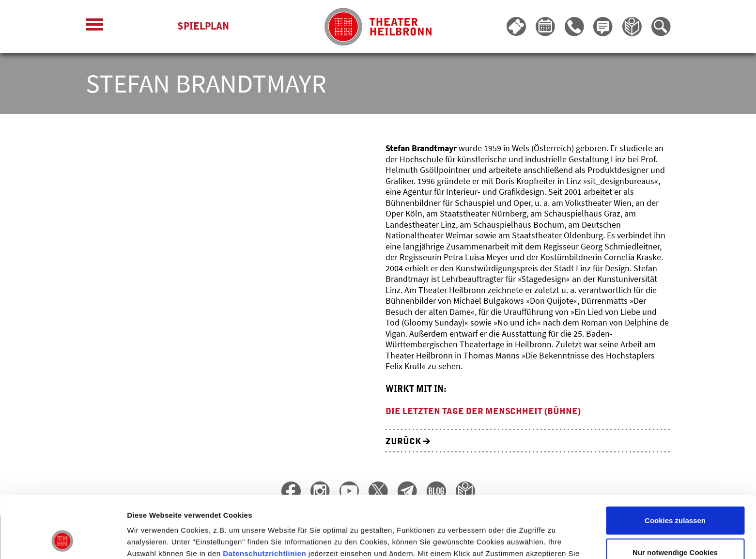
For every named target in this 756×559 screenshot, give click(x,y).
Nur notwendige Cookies (675, 496)
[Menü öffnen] (94, 27)
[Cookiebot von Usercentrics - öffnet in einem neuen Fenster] (63, 540)
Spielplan (203, 27)
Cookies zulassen (675, 464)
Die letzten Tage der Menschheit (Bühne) (483, 411)
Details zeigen (515, 540)
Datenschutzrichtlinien (264, 497)
